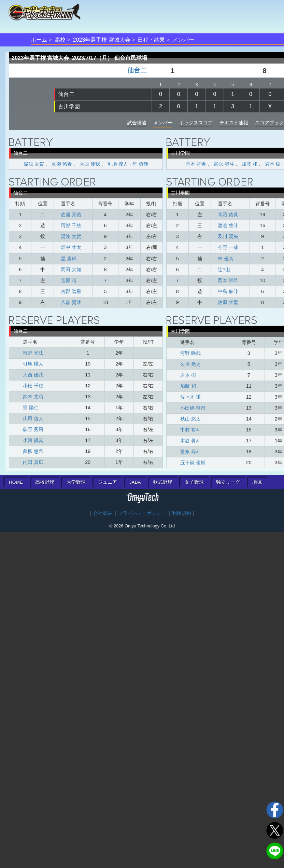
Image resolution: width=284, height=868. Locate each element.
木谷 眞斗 (190, 441)
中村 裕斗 (190, 430)
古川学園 (69, 106)
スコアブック (269, 123)
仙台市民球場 (131, 58)
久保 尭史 (190, 364)
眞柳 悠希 (62, 164)
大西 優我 (90, 164)
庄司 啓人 (33, 418)
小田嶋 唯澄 (193, 408)
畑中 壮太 (71, 247)
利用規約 (182, 513)
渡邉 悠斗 (228, 225)
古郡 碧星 (71, 291)
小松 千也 (33, 386)
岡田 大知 (71, 270)
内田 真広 (33, 462)
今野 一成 (228, 247)
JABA (135, 482)
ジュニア (108, 482)
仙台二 (137, 70)
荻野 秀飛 (33, 429)
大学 (76, 482)
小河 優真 (33, 440)
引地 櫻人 (118, 164)
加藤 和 (250, 164)
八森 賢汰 (71, 302)
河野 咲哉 (190, 353)
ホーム (39, 40)
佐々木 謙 (190, 397)
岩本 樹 (273, 164)
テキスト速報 (234, 123)
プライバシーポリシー (142, 513)
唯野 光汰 (33, 353)
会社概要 (102, 513)
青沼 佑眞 (228, 215)
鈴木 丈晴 (33, 397)
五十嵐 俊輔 (193, 463)
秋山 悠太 (190, 419)
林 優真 (226, 259)
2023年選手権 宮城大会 (102, 40)
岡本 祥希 (196, 164)
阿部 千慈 (71, 225)
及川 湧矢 (228, 236)
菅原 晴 (69, 280)
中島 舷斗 (228, 291)
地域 (257, 482)
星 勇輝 (140, 164)
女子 (194, 482)
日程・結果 (151, 40)
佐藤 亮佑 (71, 215)
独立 (228, 482)
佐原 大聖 (228, 302)
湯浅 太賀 (34, 164)
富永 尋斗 (224, 164)
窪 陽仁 (31, 408)
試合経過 (137, 123)
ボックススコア (196, 123)
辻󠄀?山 (224, 270)
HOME (16, 482)
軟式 (163, 482)
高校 (60, 40)
